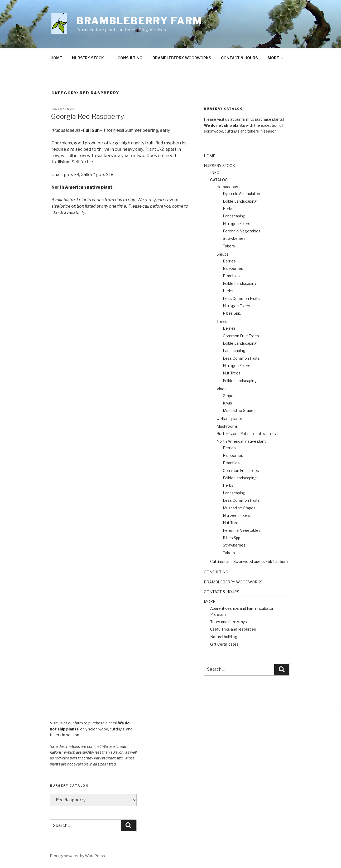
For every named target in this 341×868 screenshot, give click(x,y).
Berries (229, 261)
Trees (222, 321)
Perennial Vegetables (242, 231)
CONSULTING (130, 58)
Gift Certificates (224, 644)
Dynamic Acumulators (242, 194)
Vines (222, 389)
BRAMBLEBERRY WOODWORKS (182, 58)
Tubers (229, 246)
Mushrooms (227, 426)
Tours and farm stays (229, 622)
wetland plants (229, 419)
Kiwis (227, 403)
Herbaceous (227, 187)
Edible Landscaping (240, 201)
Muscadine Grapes (239, 410)
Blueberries (233, 268)
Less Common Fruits (241, 298)
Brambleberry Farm (140, 21)
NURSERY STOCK (90, 58)
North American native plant (241, 441)
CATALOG (219, 180)
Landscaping (234, 216)
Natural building (224, 637)
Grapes (229, 396)
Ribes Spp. (232, 313)
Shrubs (223, 254)
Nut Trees (232, 373)
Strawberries (234, 238)
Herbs (228, 209)
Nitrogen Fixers (237, 224)
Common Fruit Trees (241, 336)
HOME (56, 58)
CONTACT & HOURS (239, 58)
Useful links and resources (233, 629)
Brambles (231, 276)
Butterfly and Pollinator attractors (246, 434)
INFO (215, 172)
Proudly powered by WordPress (77, 856)
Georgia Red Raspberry (88, 116)
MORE (276, 58)
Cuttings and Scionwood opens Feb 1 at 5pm (249, 561)
